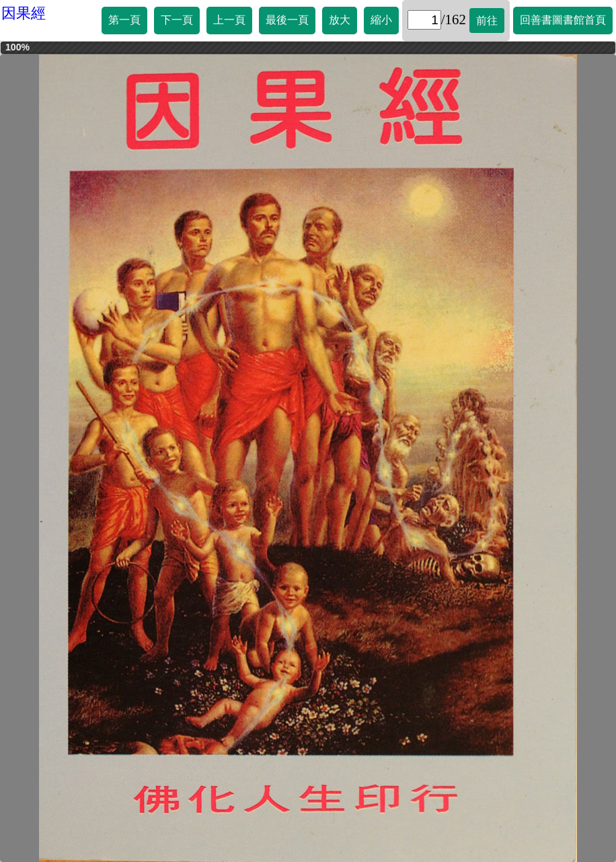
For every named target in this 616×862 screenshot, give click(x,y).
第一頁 (124, 20)
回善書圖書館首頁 (563, 20)
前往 (487, 21)
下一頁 (177, 20)
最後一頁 (287, 20)
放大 (340, 20)
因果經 (24, 13)
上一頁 (229, 20)
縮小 (381, 20)
